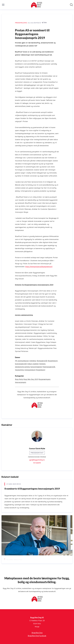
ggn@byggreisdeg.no (37, 460)
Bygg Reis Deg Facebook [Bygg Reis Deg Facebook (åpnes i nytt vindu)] (37, 636)
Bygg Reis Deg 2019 (31, 379)
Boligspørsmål (42, 361)
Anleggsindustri (30, 370)
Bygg (17, 379)
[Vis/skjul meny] (3, 5)
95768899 (37, 463)
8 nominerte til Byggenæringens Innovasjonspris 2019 (32, 489)
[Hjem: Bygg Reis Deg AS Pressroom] (36, 5)
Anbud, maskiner (33, 364)
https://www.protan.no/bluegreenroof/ (39, 267)
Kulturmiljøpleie (36, 367)
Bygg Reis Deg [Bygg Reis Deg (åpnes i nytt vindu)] (37, 633)
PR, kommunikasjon (22, 361)
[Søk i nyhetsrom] (71, 5)
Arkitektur (33, 361)
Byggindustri (41, 370)
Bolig (21, 379)
